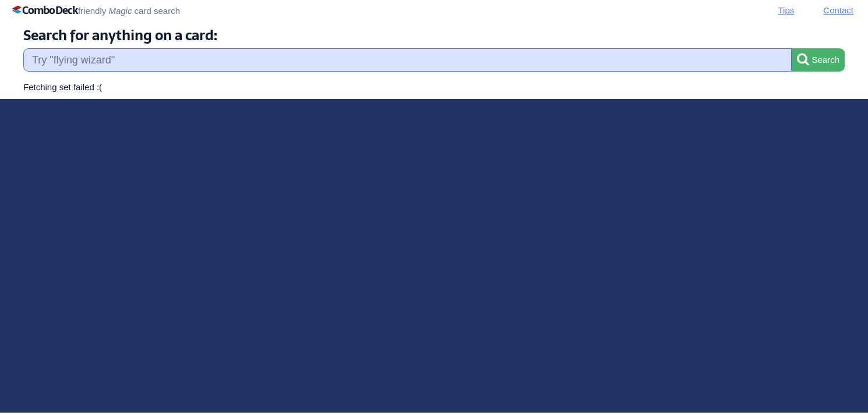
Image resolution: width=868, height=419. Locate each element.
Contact (838, 10)
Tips (786, 10)
